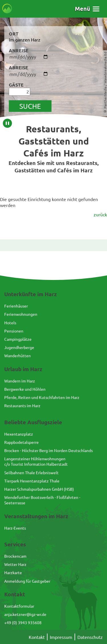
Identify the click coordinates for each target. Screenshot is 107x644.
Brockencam (15, 556)
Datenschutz (90, 637)
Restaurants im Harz (22, 405)
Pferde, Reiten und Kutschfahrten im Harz (42, 397)
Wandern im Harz (20, 381)
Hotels (10, 323)
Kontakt (37, 637)
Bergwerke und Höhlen (25, 389)
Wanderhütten (18, 356)
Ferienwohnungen (21, 314)
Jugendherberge (19, 347)
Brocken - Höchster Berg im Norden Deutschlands (49, 450)
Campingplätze (18, 339)
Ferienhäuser (16, 306)
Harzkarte (13, 572)
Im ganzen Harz (25, 39)
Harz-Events (15, 528)
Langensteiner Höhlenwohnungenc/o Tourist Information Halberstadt (36, 461)
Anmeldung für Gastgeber (27, 581)
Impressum (61, 637)
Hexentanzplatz (19, 434)
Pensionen (14, 331)
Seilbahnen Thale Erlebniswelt (31, 472)
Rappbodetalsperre (21, 442)
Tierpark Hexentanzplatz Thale (32, 481)
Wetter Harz (15, 564)
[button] (87, 9)
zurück (100, 214)
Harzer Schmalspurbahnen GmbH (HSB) (39, 489)
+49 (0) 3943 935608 (23, 622)
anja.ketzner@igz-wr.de (25, 614)
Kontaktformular (19, 606)
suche (30, 106)
